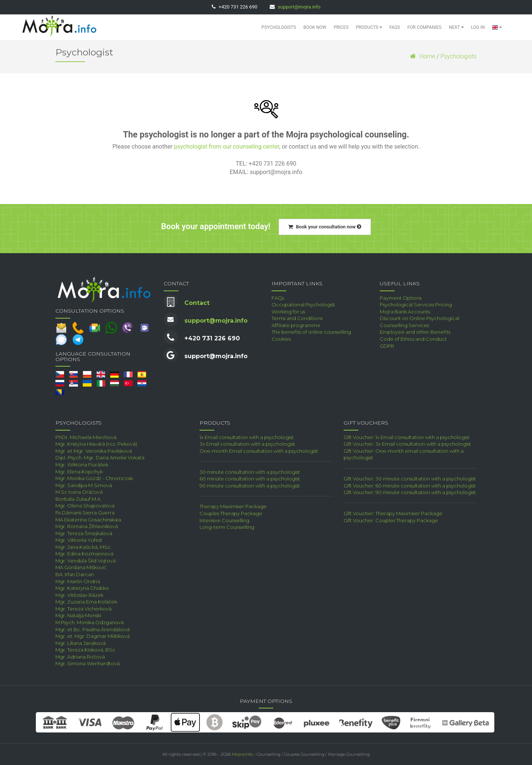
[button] (497, 27)
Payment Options (401, 298)
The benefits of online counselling (311, 332)
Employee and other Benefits (415, 332)
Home (423, 56)
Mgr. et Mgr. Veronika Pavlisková (94, 451)
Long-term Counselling (227, 527)
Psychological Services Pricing (416, 305)
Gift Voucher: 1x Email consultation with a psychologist (407, 437)
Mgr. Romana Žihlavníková (87, 526)
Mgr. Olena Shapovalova (85, 506)
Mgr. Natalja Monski (78, 615)
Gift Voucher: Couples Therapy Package (391, 520)
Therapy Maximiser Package (233, 506)
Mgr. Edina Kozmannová (84, 554)
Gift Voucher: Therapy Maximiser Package (393, 513)
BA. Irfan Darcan (75, 574)
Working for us (288, 312)
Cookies (281, 339)
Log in (478, 27)
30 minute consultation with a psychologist (250, 472)
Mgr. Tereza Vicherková (83, 609)
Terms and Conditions (297, 318)
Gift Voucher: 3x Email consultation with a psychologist (407, 444)
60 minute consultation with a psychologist (250, 479)
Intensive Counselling (224, 520)
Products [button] (369, 27)
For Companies (424, 27)
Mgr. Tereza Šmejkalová (84, 533)
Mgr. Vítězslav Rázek (79, 595)
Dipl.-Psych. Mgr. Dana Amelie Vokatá (100, 458)
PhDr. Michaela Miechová (86, 437)
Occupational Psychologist (303, 305)
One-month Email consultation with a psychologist (259, 451)
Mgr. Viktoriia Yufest (79, 540)
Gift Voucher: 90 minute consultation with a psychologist (410, 492)
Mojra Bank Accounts (405, 312)
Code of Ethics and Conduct (413, 339)
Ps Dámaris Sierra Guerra (85, 513)
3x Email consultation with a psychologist (247, 444)
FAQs (395, 27)
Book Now (315, 27)
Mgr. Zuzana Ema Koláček (86, 602)
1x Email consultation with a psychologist (247, 437)
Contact (197, 303)
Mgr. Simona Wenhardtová (88, 663)
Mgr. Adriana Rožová (80, 657)
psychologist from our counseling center (227, 147)
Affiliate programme (296, 325)
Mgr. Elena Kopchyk (79, 472)
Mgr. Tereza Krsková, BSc (85, 650)
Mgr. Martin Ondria (78, 581)
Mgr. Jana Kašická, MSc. (83, 547)
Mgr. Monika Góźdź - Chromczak (94, 478)
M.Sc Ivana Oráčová (79, 492)
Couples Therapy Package (231, 513)
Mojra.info (243, 754)
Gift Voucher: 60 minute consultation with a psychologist (410, 486)
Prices (341, 27)
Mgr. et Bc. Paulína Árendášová (93, 629)
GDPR (387, 346)
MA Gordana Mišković (81, 567)
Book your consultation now (325, 227)
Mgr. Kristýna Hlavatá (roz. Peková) (96, 444)
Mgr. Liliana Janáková (81, 643)
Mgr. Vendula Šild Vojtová (86, 561)
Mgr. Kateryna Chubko (82, 588)
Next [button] (456, 27)
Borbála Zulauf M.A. (79, 499)
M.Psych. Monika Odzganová (90, 622)
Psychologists (279, 27)
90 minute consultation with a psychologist (250, 486)
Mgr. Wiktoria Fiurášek (82, 465)
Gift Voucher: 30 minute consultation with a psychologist (410, 479)
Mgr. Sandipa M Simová (84, 485)
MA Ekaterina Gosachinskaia (88, 520)
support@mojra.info (299, 7)
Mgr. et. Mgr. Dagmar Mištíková (93, 636)
